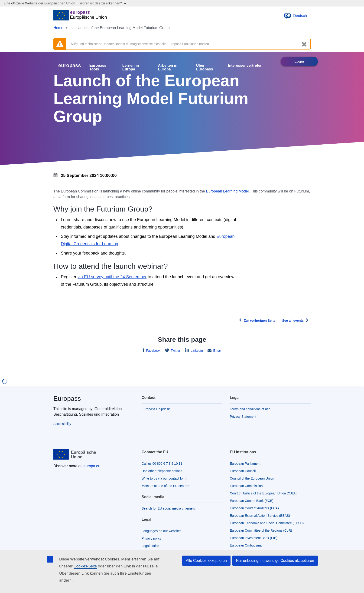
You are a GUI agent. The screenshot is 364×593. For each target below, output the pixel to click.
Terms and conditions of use (250, 409)
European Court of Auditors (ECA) (254, 508)
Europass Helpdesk (156, 409)
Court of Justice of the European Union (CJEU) (264, 493)
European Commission (246, 486)
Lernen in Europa (131, 67)
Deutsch (295, 16)
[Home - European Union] (80, 16)
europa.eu (92, 466)
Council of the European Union (252, 478)
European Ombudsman (247, 545)
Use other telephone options (162, 471)
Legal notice (150, 546)
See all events (293, 321)
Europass (67, 399)
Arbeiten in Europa (168, 67)
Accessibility (62, 424)
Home (58, 28)
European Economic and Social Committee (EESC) (267, 523)
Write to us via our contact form (164, 478)
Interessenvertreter (245, 66)
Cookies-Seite (85, 566)
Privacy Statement (243, 417)
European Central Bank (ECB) (252, 501)
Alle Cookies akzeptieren (206, 561)
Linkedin (196, 351)
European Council (243, 471)
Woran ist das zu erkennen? (103, 3)
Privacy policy (152, 538)
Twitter (175, 351)
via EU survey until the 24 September (112, 277)
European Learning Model (227, 191)
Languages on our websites (161, 531)
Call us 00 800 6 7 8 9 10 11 (162, 464)
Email (217, 351)
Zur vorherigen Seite (260, 321)
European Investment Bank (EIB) (254, 538)
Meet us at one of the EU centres (165, 486)
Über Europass (205, 67)
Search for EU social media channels (168, 508)
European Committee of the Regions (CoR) (261, 530)
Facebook (153, 351)
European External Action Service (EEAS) (260, 516)
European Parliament (245, 464)
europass (70, 65)
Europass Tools (98, 67)
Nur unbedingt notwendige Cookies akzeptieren (275, 561)
